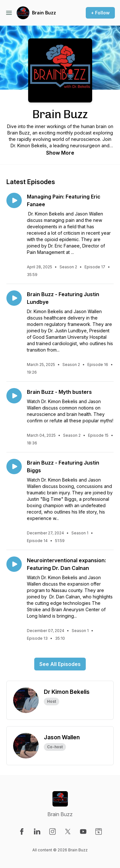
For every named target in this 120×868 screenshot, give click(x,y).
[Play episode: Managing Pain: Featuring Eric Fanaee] (14, 200)
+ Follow (100, 13)
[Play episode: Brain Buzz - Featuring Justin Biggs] (14, 466)
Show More (60, 153)
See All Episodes (60, 664)
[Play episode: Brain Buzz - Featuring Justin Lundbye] (14, 298)
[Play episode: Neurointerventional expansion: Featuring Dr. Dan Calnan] (14, 564)
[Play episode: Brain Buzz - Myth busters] (14, 396)
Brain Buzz (44, 13)
